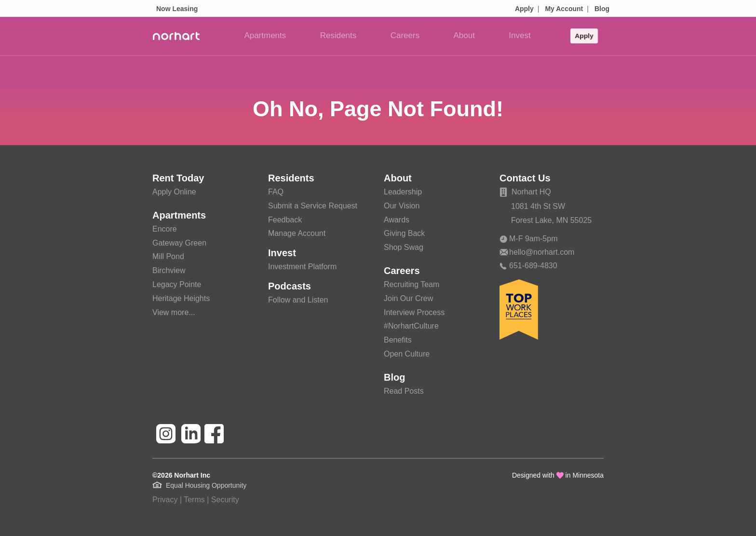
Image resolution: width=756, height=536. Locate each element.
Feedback (285, 220)
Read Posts (404, 391)
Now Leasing (177, 9)
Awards (397, 220)
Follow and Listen (298, 300)
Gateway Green (179, 243)
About (464, 35)
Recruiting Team (412, 284)
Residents (338, 35)
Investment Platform (302, 267)
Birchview (169, 270)
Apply (524, 9)
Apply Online (174, 192)
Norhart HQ (525, 192)
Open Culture (407, 354)
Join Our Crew (408, 298)
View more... (174, 312)
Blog (602, 9)
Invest (520, 35)
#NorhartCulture (411, 326)
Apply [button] (584, 34)
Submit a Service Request (313, 206)
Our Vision (402, 206)
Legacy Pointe (177, 284)
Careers (405, 35)
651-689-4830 (528, 266)
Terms (194, 500)
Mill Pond (168, 256)
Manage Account (297, 233)
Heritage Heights (181, 298)
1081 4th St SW (538, 206)
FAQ (276, 192)
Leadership (403, 192)
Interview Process (414, 312)
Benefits (398, 340)
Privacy (165, 500)
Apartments (265, 35)
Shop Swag (404, 247)
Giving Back (404, 233)
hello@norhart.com (537, 252)
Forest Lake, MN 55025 (551, 220)
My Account (564, 9)
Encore (165, 229)
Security (225, 500)
